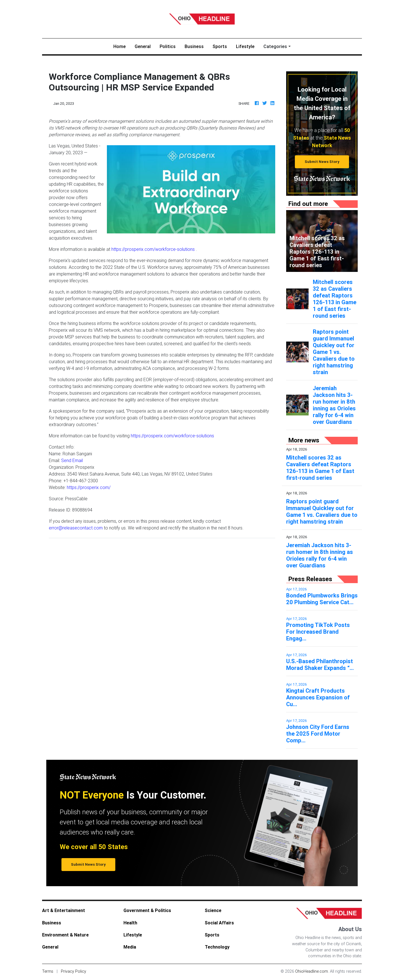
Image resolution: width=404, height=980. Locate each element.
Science (213, 910)
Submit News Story (322, 162)
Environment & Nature (65, 935)
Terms (48, 971)
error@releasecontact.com (76, 528)
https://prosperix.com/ (89, 487)
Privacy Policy (74, 971)
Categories (275, 46)
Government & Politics (147, 910)
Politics (168, 46)
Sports (220, 46)
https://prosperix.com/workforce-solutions (153, 249)
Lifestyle (245, 46)
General (143, 46)
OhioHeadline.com (312, 971)
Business (194, 46)
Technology (217, 947)
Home (122, 46)
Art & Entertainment (64, 910)
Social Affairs (219, 923)
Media (130, 947)
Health (130, 923)
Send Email (72, 460)
